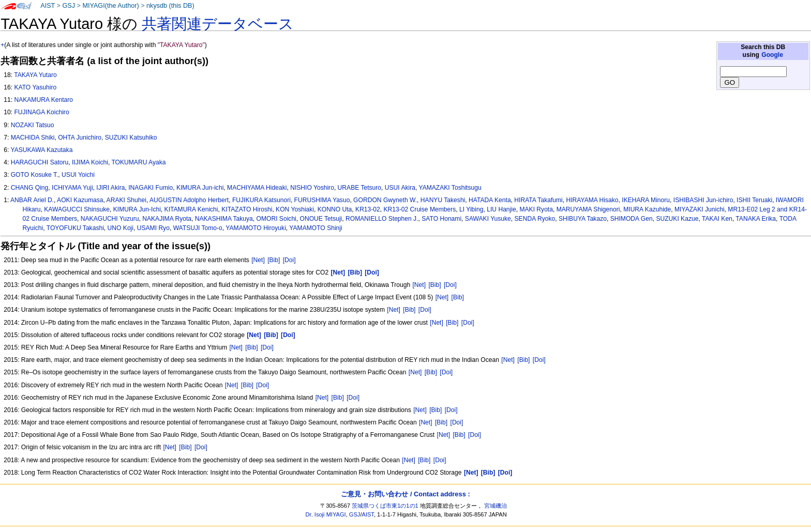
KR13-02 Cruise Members (420, 209)
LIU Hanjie (501, 209)
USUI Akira (400, 188)
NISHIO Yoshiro (312, 188)
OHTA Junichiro (80, 138)
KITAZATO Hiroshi (247, 209)
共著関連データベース (218, 24)
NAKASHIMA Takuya (224, 219)
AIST (48, 6)
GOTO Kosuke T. (35, 175)
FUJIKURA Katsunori (261, 200)
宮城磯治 (495, 506)
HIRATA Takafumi (538, 200)
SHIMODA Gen (632, 219)
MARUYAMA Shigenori (588, 209)
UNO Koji (121, 228)
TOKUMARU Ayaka (138, 162)
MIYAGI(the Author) (110, 6)
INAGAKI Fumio (151, 188)
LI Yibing (471, 209)
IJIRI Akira (110, 188)
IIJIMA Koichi (90, 162)
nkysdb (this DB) (170, 6)
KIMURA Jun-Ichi (137, 209)
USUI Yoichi (78, 175)
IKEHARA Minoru (646, 200)
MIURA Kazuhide (647, 209)
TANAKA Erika (756, 219)
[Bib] (274, 260)
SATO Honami (441, 219)
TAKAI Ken (717, 219)
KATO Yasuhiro (35, 87)
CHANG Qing (30, 188)
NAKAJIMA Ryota (167, 219)
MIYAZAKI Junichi (700, 209)
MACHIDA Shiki (33, 138)
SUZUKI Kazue (677, 219)
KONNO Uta (335, 209)
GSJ (69, 6)
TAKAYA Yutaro (35, 75)
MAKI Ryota (536, 209)
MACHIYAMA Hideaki (257, 188)
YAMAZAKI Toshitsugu (450, 188)
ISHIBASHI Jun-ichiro (703, 200)
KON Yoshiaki (295, 209)
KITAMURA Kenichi (191, 209)
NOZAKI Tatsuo (33, 125)
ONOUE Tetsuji (321, 219)
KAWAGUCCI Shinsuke (77, 209)
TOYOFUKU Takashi (75, 228)
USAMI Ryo (153, 228)
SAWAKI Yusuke (488, 219)
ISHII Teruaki (754, 200)
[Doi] (289, 260)
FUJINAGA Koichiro (41, 112)
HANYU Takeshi (443, 200)
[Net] (258, 260)
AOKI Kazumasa (80, 200)
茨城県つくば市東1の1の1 (385, 506)
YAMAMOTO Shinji (316, 228)
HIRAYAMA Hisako (592, 200)
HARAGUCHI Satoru (40, 162)
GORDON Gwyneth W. (385, 200)
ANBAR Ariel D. (32, 200)
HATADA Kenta (490, 200)
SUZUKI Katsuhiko (131, 138)
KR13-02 (368, 209)
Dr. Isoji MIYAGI (326, 514)
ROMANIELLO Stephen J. (382, 219)
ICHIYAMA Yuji (72, 188)
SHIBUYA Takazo (583, 219)
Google (772, 55)
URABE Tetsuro (359, 188)
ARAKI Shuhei (126, 200)
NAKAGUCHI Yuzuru (110, 219)
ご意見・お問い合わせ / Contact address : (405, 494)
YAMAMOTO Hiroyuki (256, 228)
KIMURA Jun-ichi (200, 188)
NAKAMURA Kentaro (43, 100)
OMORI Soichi (276, 219)
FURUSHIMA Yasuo (322, 200)
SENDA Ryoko (535, 219)
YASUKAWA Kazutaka (41, 150)
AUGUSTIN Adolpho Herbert (189, 200)
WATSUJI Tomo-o (198, 228)
